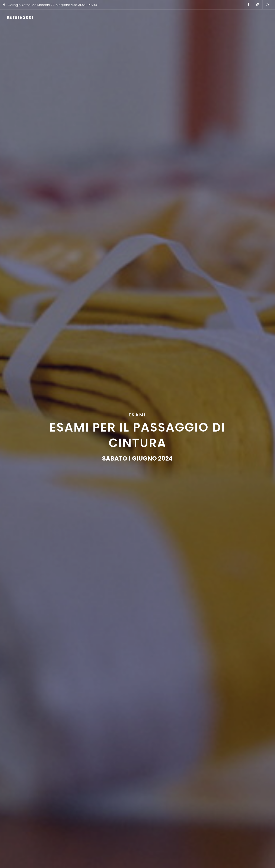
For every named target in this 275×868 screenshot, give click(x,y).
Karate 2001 (20, 17)
